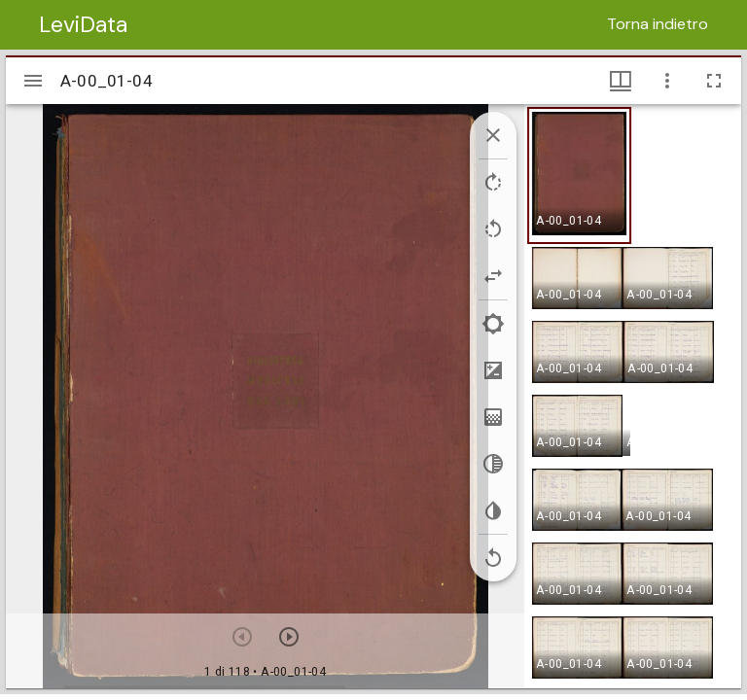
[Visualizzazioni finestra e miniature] (621, 81)
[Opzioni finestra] (667, 81)
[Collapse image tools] (493, 135)
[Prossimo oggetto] (289, 637)
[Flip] (493, 276)
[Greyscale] (493, 464)
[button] (579, 175)
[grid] (633, 396)
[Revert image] (493, 558)
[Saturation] (493, 417)
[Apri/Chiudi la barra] (33, 81)
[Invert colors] (493, 510)
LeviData (83, 24)
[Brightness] (493, 324)
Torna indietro (658, 24)
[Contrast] (493, 370)
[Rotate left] (493, 229)
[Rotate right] (493, 183)
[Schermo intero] (714, 81)
